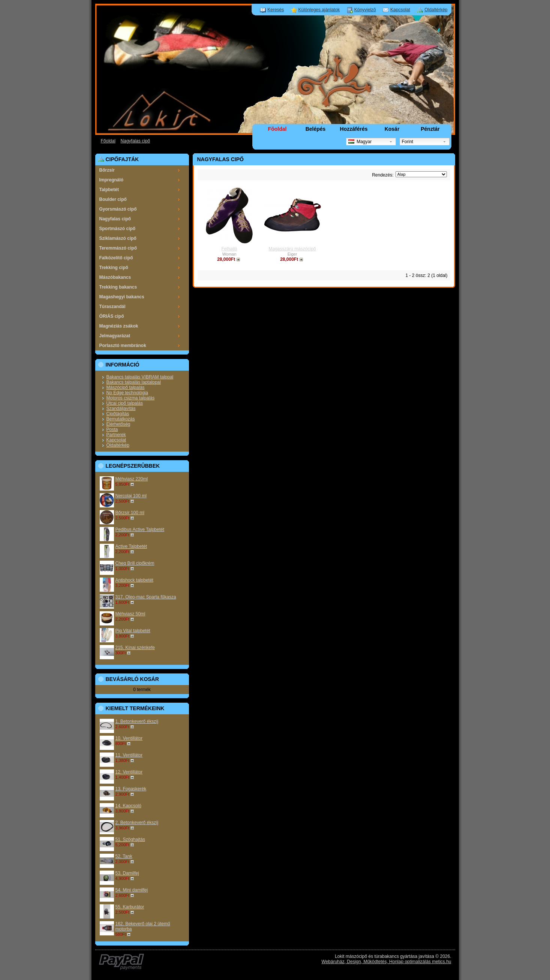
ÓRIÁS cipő (112, 316)
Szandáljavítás (121, 408)
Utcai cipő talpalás (125, 403)
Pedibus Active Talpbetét (140, 530)
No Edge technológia (127, 393)
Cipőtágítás (118, 414)
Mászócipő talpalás (126, 388)
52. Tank (124, 856)
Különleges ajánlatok (319, 10)
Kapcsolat (400, 10)
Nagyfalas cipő (136, 141)
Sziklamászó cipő (118, 238)
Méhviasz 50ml (130, 614)
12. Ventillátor (129, 772)
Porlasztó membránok (123, 346)
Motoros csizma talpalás (131, 398)
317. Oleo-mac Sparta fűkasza (146, 597)
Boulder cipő (113, 199)
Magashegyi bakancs (122, 297)
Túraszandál (112, 307)
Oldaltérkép (436, 10)
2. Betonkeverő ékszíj (137, 823)
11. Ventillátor (129, 755)
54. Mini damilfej (132, 890)
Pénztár (430, 129)
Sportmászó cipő (118, 229)
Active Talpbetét (131, 546)
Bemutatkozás (121, 419)
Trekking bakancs (118, 287)
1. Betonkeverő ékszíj (137, 721)
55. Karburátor (130, 907)
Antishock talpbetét (134, 580)
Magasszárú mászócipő (292, 249)
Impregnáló (112, 180)
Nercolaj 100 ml (131, 496)
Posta (112, 429)
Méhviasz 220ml (132, 479)
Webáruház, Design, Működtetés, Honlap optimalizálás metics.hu (387, 962)
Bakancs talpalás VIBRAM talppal (140, 377)
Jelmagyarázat (115, 336)
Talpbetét (109, 190)
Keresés (276, 10)
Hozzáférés (354, 129)
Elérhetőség (118, 424)
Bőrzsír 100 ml (130, 513)
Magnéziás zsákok (119, 326)
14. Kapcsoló (128, 806)
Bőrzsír (107, 170)
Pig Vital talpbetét (133, 631)
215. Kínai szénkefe (135, 648)
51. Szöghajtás (130, 839)
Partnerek (116, 435)
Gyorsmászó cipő (118, 209)
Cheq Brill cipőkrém (135, 563)
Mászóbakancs (115, 277)
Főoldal (108, 141)
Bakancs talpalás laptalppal (134, 382)
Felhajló (229, 249)
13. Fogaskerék (131, 789)
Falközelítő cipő (116, 258)
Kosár (392, 129)
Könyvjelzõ (365, 10)
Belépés (316, 129)
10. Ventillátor (129, 738)
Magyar (360, 142)
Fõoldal (277, 129)
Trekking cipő (114, 268)
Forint (408, 142)
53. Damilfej (127, 873)
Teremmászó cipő (118, 248)
